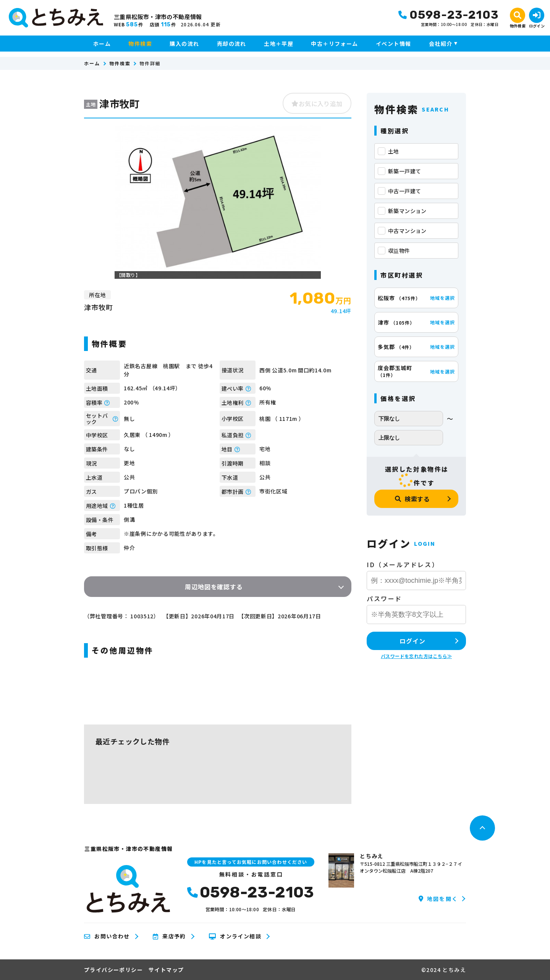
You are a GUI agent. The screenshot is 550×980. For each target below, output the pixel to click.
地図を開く (438, 899)
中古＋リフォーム (334, 44)
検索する (412, 499)
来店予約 (169, 936)
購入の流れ (184, 44)
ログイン (412, 641)
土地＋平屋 (279, 44)
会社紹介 (441, 44)
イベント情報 (393, 44)
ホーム (102, 44)
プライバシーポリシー (113, 970)
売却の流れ (232, 44)
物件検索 (140, 44)
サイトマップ (166, 970)
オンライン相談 (235, 936)
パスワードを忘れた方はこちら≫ (416, 656)
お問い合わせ (107, 936)
